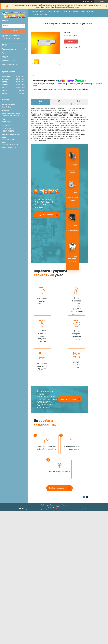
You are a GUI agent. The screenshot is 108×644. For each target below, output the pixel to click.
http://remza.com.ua (9, 139)
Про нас (5, 53)
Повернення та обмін (10, 64)
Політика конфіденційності (81, 476)
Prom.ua (64, 472)
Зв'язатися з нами (68, 366)
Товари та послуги (9, 49)
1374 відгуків (89, 2)
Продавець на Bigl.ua (54, 474)
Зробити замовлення (58, 455)
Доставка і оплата (9, 61)
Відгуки (5, 57)
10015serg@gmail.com (10, 144)
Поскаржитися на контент (64, 476)
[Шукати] (23, 26)
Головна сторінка (38, 11)
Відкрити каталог (45, 215)
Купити (71, 42)
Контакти (76, 11)
